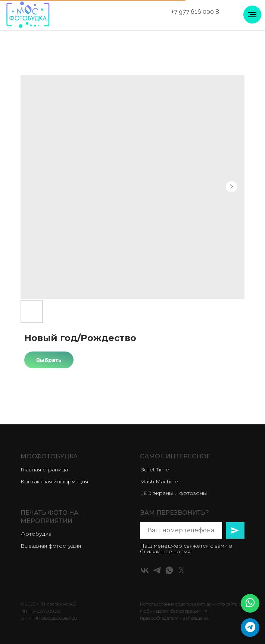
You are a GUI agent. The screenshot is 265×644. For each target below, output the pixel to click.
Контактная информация (54, 482)
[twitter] (182, 570)
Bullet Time (155, 470)
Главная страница (44, 470)
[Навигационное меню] (252, 15)
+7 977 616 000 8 (195, 12)
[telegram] (157, 570)
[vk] (145, 570)
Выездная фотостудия (51, 546)
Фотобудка (36, 534)
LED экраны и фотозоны (173, 493)
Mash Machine (159, 482)
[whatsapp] (169, 570)
